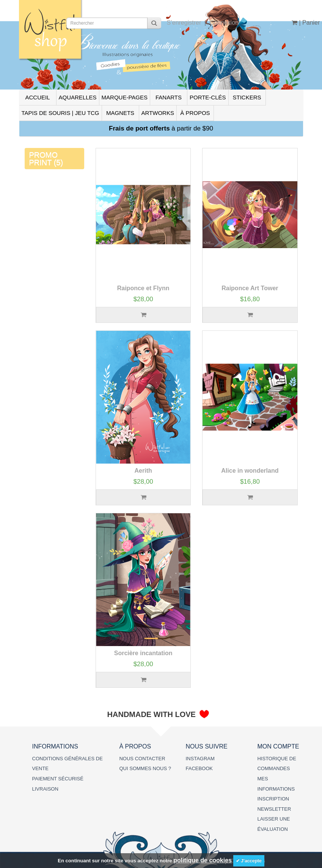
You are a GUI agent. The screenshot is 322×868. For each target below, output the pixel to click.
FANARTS (169, 97)
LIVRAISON (45, 789)
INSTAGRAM (200, 759)
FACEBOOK (199, 768)
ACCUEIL (37, 97)
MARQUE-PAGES (125, 97)
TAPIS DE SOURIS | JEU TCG (60, 113)
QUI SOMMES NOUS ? (145, 768)
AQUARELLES (78, 97)
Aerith (143, 471)
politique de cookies (203, 860)
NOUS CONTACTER (142, 759)
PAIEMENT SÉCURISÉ (58, 779)
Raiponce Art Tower (250, 288)
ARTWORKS (158, 113)
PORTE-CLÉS (208, 97)
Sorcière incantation (143, 653)
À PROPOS (195, 113)
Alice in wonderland (250, 471)
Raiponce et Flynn (143, 288)
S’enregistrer (184, 23)
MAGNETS (120, 113)
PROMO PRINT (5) (46, 159)
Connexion (224, 23)
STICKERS (247, 97)
